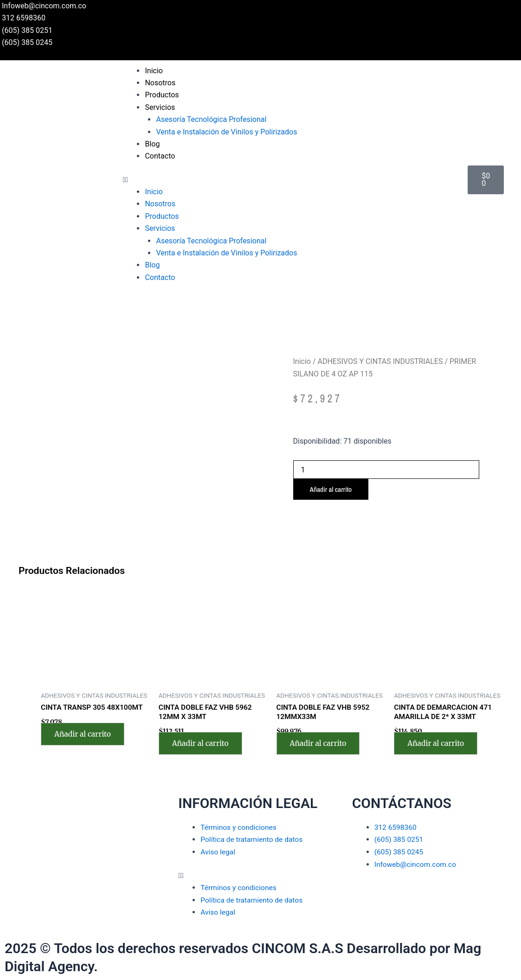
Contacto (160, 156)
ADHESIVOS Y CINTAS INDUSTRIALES (380, 361)
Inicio (154, 71)
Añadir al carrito (332, 490)
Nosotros (160, 83)
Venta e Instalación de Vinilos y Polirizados (226, 132)
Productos (162, 95)
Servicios (160, 107)
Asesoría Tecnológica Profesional (211, 119)
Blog (152, 144)
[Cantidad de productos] (386, 470)
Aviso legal (218, 852)
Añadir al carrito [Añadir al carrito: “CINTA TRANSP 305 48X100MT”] (84, 735)
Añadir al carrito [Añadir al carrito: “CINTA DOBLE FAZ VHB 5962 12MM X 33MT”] (202, 744)
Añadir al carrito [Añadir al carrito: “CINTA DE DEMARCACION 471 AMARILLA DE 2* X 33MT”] (437, 744)
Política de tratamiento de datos (253, 840)
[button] (290, 180)
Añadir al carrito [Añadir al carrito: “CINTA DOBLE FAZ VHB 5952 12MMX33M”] (320, 744)
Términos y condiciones (240, 828)
